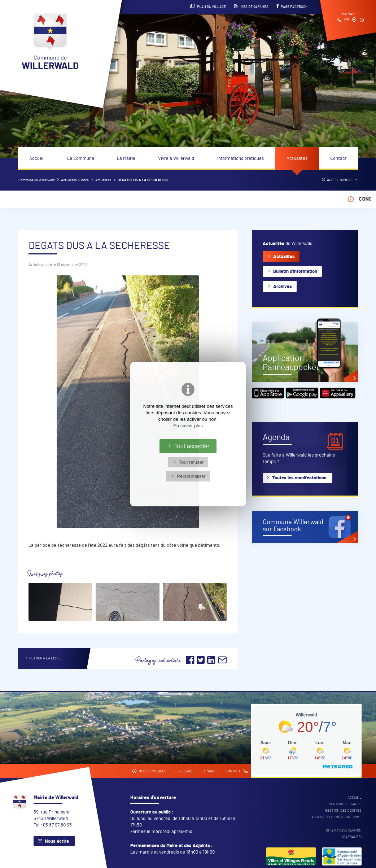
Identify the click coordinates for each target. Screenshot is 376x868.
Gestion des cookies (343, 811)
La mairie (209, 771)
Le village (184, 771)
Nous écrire (57, 841)
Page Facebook (292, 6)
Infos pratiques (149, 771)
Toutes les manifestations (299, 478)
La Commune (81, 159)
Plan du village (208, 6)
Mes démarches (251, 6)
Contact (338, 159)
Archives (283, 287)
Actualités (297, 159)
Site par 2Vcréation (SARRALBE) (344, 834)
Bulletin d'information (295, 272)
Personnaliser (191, 476)
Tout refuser (191, 462)
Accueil (37, 159)
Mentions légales (345, 804)
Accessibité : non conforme (336, 817)
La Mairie (126, 159)
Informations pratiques (241, 159)
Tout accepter (192, 446)
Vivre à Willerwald (176, 159)
